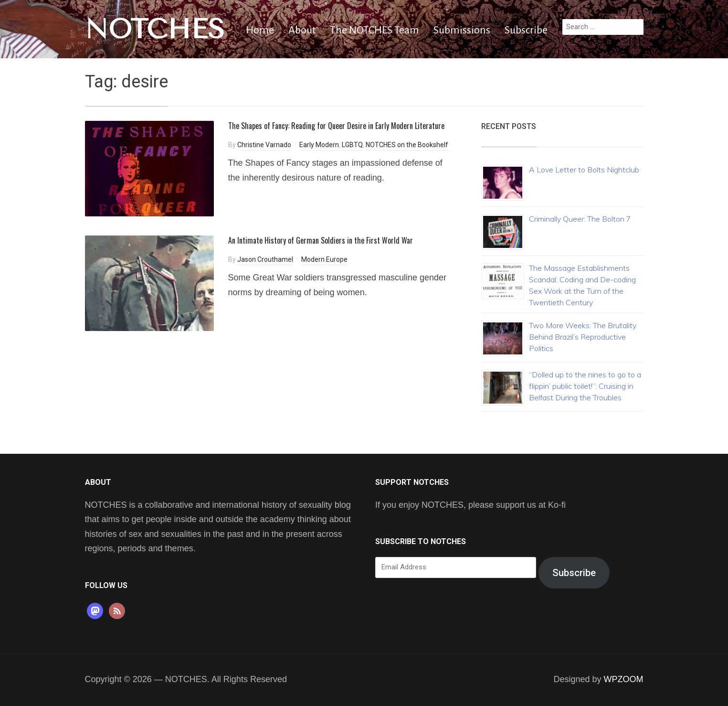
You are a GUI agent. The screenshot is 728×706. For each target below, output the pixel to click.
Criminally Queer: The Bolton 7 (580, 219)
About (302, 30)
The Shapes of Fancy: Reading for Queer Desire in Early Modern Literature (336, 126)
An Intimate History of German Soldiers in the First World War (321, 240)
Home (260, 30)
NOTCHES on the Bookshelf (407, 145)
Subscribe (526, 30)
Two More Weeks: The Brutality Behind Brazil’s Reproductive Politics (583, 337)
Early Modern (319, 145)
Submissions (462, 30)
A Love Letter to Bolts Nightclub (584, 170)
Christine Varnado (264, 145)
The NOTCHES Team (375, 30)
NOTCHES (155, 29)
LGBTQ (352, 145)
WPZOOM (624, 679)
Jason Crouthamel (265, 259)
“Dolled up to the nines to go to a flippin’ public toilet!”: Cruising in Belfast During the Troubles (585, 386)
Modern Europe (324, 259)
